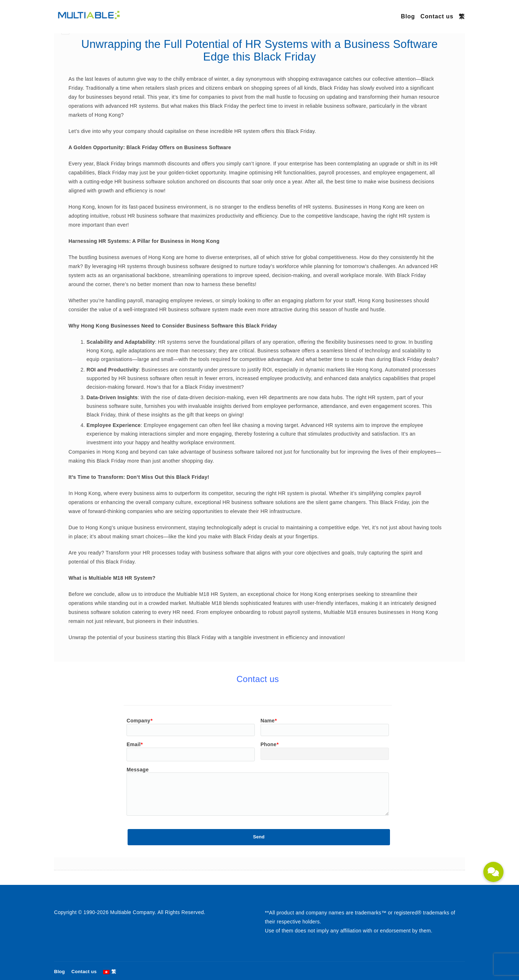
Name (269, 721)
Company (139, 721)
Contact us (437, 16)
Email (135, 744)
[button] (493, 872)
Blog (408, 16)
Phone (270, 744)
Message (137, 770)
